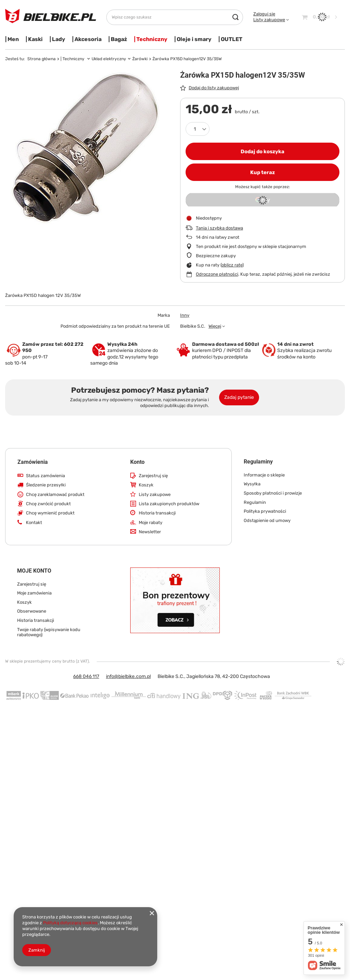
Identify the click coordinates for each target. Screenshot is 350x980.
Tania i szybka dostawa (219, 228)
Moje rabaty (151, 522)
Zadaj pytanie (239, 397)
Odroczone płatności (217, 274)
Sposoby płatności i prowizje (273, 493)
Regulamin (255, 502)
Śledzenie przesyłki (46, 485)
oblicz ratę (232, 265)
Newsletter (150, 532)
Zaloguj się (264, 14)
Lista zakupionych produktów (169, 504)
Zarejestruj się (153, 476)
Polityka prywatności (265, 511)
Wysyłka (252, 484)
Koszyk (146, 485)
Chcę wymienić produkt (50, 513)
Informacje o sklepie (264, 475)
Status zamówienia (45, 476)
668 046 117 (86, 676)
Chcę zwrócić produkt (48, 504)
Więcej (215, 326)
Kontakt (34, 522)
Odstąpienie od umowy (267, 520)
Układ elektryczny (109, 59)
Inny (185, 315)
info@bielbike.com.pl (128, 676)
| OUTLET (230, 39)
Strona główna (42, 59)
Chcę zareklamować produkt (55, 494)
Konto (137, 462)
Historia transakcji (157, 513)
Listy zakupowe (269, 20)
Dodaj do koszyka (262, 152)
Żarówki (140, 59)
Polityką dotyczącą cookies (70, 923)
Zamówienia (33, 462)
